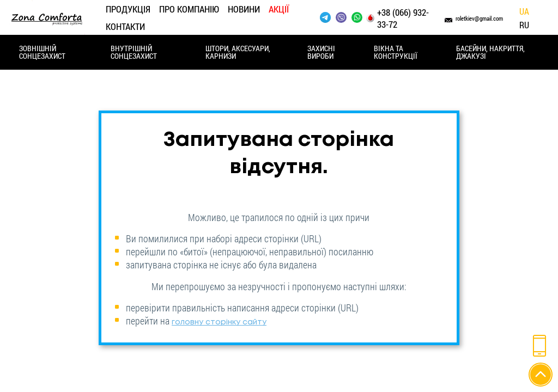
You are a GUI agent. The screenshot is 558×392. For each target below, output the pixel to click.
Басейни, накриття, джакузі (490, 52)
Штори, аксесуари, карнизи (238, 52)
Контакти (125, 26)
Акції (279, 9)
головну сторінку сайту (219, 322)
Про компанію (189, 9)
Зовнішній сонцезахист (42, 52)
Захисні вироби (321, 52)
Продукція (128, 9)
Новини (244, 9)
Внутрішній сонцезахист (134, 52)
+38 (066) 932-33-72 (403, 19)
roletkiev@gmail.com (479, 18)
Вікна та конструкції (396, 52)
